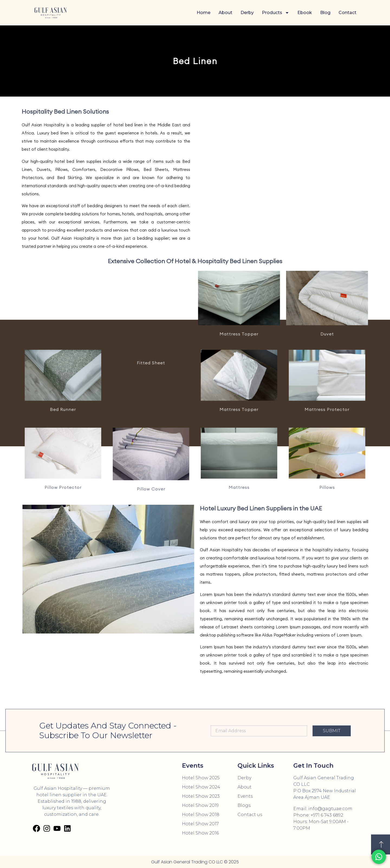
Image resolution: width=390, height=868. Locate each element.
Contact (347, 13)
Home (204, 13)
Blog (325, 13)
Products (276, 13)
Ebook (305, 13)
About (225, 13)
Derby (247, 13)
